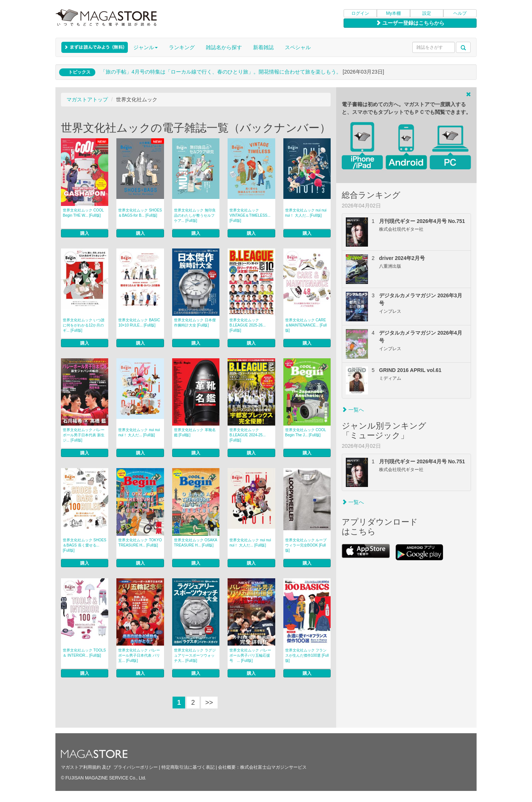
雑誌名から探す (224, 47)
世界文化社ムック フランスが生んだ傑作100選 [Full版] (307, 655)
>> (209, 703)
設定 (427, 13)
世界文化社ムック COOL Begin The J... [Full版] (306, 432)
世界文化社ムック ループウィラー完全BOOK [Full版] (306, 545)
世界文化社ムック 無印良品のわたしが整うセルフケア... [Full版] (195, 215)
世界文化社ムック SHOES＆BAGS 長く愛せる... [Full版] (85, 545)
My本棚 (393, 13)
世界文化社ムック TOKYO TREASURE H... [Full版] (140, 543)
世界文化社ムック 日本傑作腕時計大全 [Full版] (195, 323)
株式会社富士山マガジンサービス (273, 767)
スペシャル (298, 47)
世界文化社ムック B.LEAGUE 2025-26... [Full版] (248, 325)
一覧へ (353, 410)
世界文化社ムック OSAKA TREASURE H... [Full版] (196, 543)
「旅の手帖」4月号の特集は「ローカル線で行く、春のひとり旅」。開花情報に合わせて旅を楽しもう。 (221, 72)
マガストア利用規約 (81, 767)
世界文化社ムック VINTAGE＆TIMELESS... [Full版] (250, 215)
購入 (85, 233)
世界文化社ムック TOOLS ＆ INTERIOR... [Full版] (84, 653)
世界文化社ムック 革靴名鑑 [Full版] (195, 432)
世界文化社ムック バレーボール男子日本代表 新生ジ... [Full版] (84, 435)
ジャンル (146, 47)
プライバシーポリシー (136, 767)
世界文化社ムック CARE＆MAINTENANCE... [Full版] (306, 325)
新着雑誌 (263, 47)
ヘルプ (460, 13)
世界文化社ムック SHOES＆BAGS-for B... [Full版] (140, 213)
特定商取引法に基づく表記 (188, 767)
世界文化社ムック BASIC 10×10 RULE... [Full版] (139, 323)
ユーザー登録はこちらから (410, 23)
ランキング (182, 47)
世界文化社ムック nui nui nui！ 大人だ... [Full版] (306, 213)
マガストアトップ (87, 99)
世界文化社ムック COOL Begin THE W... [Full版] (83, 213)
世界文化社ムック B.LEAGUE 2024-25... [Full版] (248, 435)
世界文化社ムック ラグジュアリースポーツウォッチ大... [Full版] (195, 655)
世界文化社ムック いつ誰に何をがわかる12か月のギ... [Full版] (84, 325)
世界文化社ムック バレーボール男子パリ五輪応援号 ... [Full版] (250, 655)
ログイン (360, 13)
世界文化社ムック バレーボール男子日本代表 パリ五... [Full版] (139, 655)
